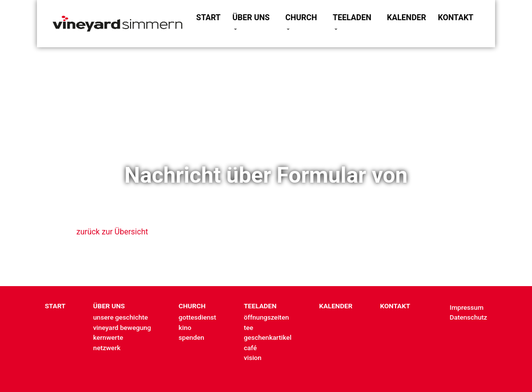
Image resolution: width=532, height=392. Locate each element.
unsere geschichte (120, 317)
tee (249, 327)
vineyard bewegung (122, 327)
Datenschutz (468, 317)
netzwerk (107, 348)
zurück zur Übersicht (112, 232)
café (250, 348)
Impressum (467, 307)
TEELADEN (352, 17)
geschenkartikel (268, 337)
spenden (192, 337)
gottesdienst (198, 317)
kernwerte (108, 337)
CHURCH (301, 17)
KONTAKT (456, 17)
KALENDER (407, 17)
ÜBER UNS (251, 17)
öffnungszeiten (266, 317)
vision (253, 358)
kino (185, 327)
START (208, 17)
